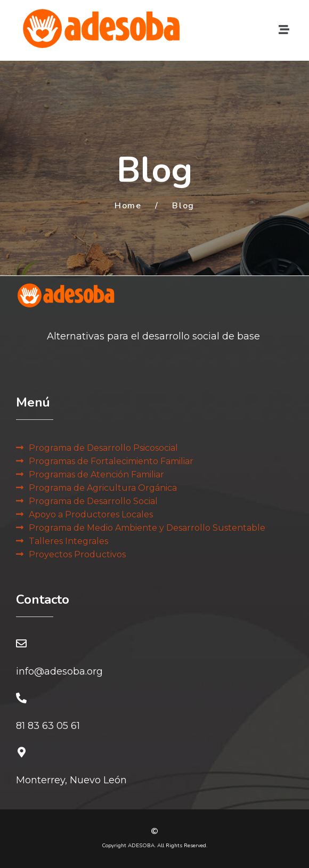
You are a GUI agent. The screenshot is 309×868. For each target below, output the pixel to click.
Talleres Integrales (68, 541)
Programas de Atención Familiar (96, 474)
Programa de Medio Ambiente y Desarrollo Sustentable (147, 528)
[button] (284, 30)
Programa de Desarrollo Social (93, 501)
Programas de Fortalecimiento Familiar (111, 461)
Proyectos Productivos (77, 554)
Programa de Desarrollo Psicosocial (103, 448)
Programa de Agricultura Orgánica (103, 488)
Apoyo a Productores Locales (91, 514)
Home (128, 206)
